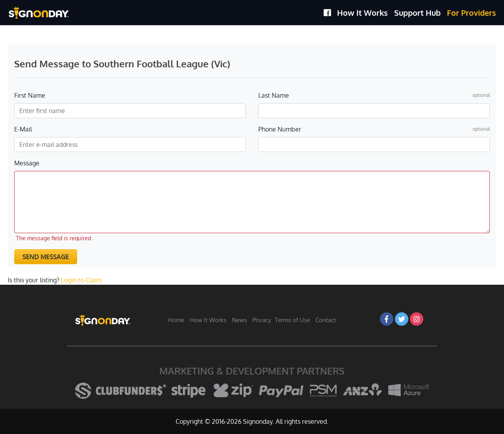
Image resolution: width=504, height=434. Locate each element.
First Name (30, 95)
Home (176, 320)
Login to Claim (81, 280)
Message (27, 163)
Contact (326, 320)
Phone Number (280, 129)
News (239, 320)
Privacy (262, 320)
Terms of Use (292, 320)
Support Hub (417, 13)
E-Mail (23, 129)
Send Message (46, 257)
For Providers (472, 13)
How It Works (362, 13)
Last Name (274, 95)
